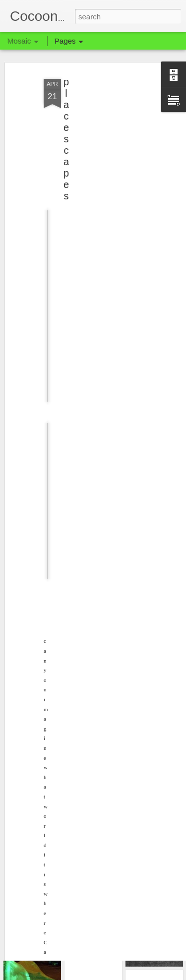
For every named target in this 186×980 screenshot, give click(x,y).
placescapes (66, 129)
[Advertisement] (101, 131)
